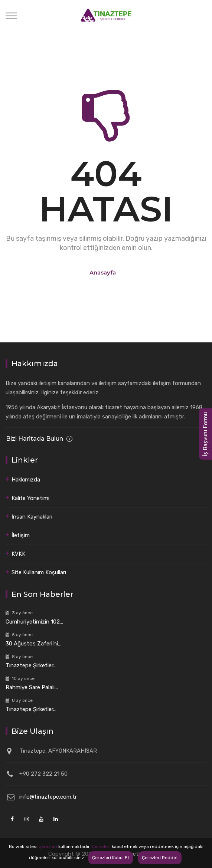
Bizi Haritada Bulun (39, 439)
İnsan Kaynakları (32, 517)
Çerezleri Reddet (160, 858)
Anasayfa (103, 272)
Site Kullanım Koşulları (39, 572)
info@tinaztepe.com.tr (48, 797)
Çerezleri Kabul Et (111, 858)
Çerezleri (101, 846)
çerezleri (48, 846)
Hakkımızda (26, 480)
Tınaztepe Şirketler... (31, 665)
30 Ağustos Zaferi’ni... (33, 644)
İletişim (21, 535)
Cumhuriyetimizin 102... (34, 622)
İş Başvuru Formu (205, 434)
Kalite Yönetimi (30, 498)
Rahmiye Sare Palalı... (32, 687)
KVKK (18, 554)
